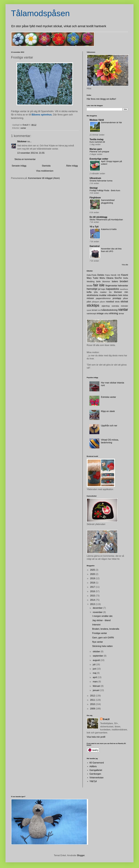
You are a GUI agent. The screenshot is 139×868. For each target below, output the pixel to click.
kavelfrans (124, 289)
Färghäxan (95, 198)
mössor (90, 298)
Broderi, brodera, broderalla (106, 629)
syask (89, 310)
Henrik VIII (115, 275)
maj (95, 673)
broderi (124, 281)
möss (125, 295)
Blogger (81, 855)
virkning (114, 313)
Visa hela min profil (96, 737)
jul (99, 289)
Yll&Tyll (93, 781)
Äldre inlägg (72, 166)
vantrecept (91, 314)
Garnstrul (95, 246)
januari (96, 690)
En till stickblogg (98, 217)
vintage (100, 313)
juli (94, 664)
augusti (97, 660)
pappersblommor (103, 298)
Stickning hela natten (102, 646)
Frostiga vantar (100, 633)
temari (95, 310)
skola (117, 302)
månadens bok (115, 295)
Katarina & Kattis (109, 229)
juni (95, 669)
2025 (93, 570)
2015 (93, 596)
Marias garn (96, 149)
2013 (93, 604)
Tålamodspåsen (40, 13)
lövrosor (118, 292)
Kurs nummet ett (97, 142)
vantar (23, 128)
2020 (93, 574)
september (98, 656)
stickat (124, 301)
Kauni (125, 275)
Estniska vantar (108, 397)
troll (99, 310)
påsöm (102, 302)
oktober (97, 652)
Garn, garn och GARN (103, 638)
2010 (93, 704)
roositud (110, 302)
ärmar (121, 314)
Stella (126, 278)
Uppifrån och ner (109, 426)
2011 (93, 700)
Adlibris (93, 766)
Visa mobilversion (45, 171)
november (98, 612)
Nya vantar (98, 642)
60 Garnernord (97, 763)
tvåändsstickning (109, 310)
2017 (93, 587)
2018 (93, 583)
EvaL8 (106, 719)
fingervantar (111, 286)
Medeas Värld (97, 120)
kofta (89, 292)
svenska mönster (120, 306)
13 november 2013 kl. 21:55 (31, 153)
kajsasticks (113, 289)
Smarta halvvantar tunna (101, 181)
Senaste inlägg (19, 166)
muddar (103, 295)
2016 (93, 591)
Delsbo (101, 275)
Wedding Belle (94, 282)
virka (106, 314)
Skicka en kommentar (25, 159)
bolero (115, 281)
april (95, 677)
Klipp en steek (108, 411)
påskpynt (95, 302)
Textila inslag (96, 139)
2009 (93, 709)
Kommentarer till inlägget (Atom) (44, 178)
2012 (93, 696)
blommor (106, 282)
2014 (93, 600)
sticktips (93, 305)
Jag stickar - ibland (101, 620)
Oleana (110, 278)
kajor (103, 289)
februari (97, 686)
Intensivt (96, 625)
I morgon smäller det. (103, 616)
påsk (89, 302)
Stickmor (22, 141)
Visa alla (125, 265)
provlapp (117, 298)
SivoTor (118, 278)
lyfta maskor (100, 292)
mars (96, 682)
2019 (93, 578)
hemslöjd (92, 289)
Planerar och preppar (99, 152)
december (98, 608)
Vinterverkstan (96, 778)
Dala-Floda (92, 275)
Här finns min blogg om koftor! (101, 99)
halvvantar (123, 286)
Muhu (102, 278)
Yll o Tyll (94, 227)
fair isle (99, 285)
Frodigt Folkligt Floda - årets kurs (105, 190)
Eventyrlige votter (99, 159)
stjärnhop (106, 306)
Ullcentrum (95, 178)
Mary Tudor (93, 278)
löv (110, 292)
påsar (126, 298)
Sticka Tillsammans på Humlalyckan (106, 220)
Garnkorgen (95, 774)
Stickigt (94, 188)
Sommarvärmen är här (111, 122)
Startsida (46, 166)
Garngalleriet (96, 770)
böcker (90, 286)
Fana (107, 275)
